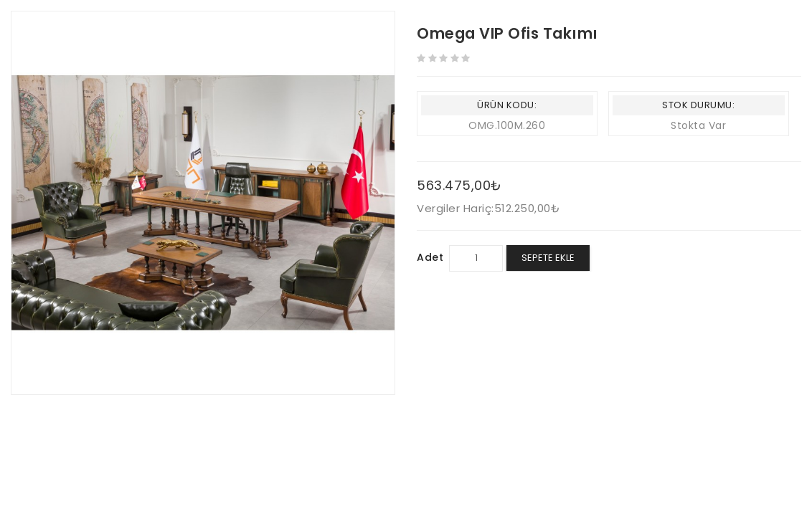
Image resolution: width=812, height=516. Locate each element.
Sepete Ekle (548, 258)
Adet (430, 257)
